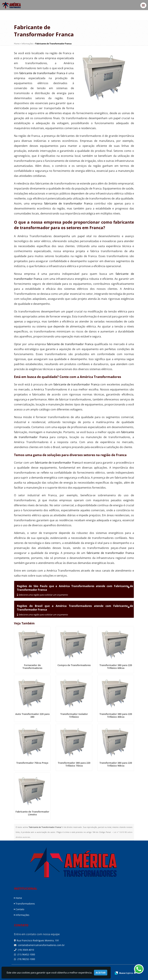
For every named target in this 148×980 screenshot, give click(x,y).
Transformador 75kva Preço (32, 763)
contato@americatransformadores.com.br (41, 945)
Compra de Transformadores (74, 665)
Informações (22, 915)
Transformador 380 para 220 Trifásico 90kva (116, 764)
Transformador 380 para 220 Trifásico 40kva (116, 715)
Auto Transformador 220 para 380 (32, 715)
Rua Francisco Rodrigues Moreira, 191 (38, 940)
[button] (143, 5)
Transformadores (24, 904)
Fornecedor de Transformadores (32, 667)
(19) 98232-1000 (26, 959)
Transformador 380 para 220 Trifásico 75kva (74, 764)
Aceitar (101, 973)
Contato (19, 909)
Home (18, 898)
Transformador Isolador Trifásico (74, 715)
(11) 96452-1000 (26, 954)
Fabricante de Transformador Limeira (32, 813)
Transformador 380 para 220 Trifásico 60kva (116, 667)
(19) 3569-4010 (26, 950)
